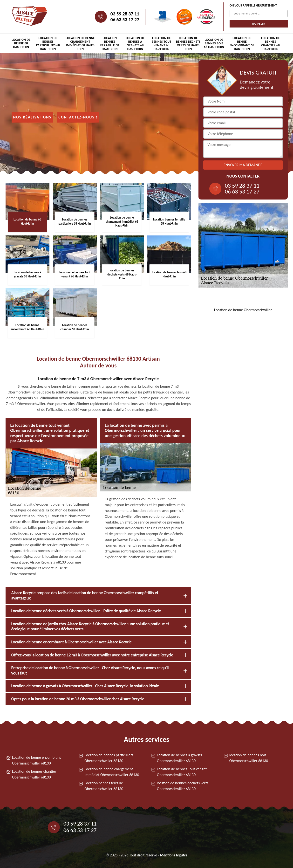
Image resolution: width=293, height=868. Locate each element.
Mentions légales (174, 855)
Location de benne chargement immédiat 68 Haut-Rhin (80, 43)
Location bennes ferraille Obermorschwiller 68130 (104, 786)
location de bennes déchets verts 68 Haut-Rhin (188, 43)
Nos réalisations (32, 117)
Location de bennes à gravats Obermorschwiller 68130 (180, 758)
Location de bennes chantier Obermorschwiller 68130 (34, 774)
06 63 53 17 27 (125, 20)
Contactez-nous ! (78, 117)
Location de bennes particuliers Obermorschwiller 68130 (109, 758)
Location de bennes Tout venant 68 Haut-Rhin (161, 43)
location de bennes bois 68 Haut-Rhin (214, 43)
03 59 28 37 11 (125, 14)
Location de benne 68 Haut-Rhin (21, 43)
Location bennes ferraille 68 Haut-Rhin (110, 43)
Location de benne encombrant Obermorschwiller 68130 (37, 760)
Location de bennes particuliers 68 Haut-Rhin (48, 43)
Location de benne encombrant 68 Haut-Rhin (242, 43)
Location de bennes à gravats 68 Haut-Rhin (135, 43)
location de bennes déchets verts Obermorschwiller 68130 (183, 786)
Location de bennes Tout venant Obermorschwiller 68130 (182, 772)
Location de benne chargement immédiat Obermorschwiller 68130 (112, 772)
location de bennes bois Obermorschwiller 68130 (249, 758)
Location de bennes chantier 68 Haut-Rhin (271, 43)
